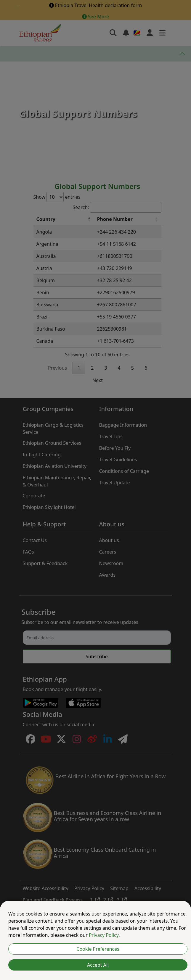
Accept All (98, 965)
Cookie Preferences (98, 949)
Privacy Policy (104, 935)
